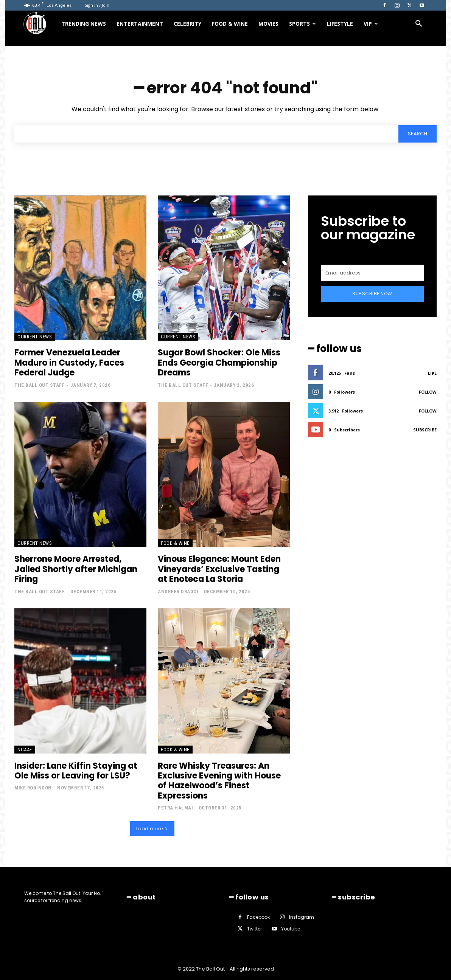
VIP (371, 24)
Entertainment (140, 24)
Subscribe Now (372, 294)
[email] (372, 273)
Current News (35, 337)
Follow (428, 392)
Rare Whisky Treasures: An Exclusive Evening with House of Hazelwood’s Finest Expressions (219, 781)
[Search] (418, 134)
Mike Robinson (33, 788)
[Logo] (40, 24)
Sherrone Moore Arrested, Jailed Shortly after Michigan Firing (76, 569)
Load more (152, 829)
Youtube (291, 929)
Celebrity (187, 24)
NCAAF (25, 750)
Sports (302, 24)
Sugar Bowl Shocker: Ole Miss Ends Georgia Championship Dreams (219, 363)
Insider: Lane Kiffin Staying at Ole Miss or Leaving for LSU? (76, 771)
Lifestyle (340, 24)
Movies (268, 24)
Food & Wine (230, 24)
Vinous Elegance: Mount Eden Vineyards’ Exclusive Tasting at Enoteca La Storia (219, 569)
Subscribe (425, 430)
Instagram (302, 917)
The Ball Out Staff (40, 385)
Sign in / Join (97, 5)
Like (432, 373)
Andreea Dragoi (178, 592)
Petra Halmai (175, 808)
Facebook (258, 917)
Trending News (84, 24)
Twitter (254, 929)
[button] (418, 24)
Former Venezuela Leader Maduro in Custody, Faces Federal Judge (69, 363)
